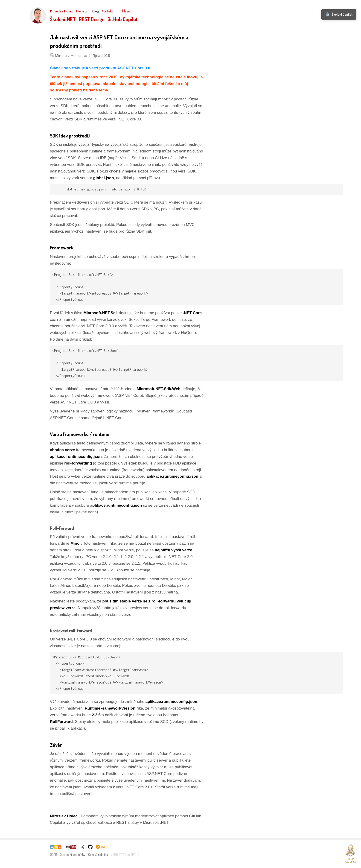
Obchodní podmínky (73, 855)
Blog (95, 11)
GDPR (53, 855)
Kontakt (107, 11)
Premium (83, 11)
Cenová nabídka (98, 855)
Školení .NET (63, 19)
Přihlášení (125, 11)
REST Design (92, 19)
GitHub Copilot (123, 19)
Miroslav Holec (62, 11)
